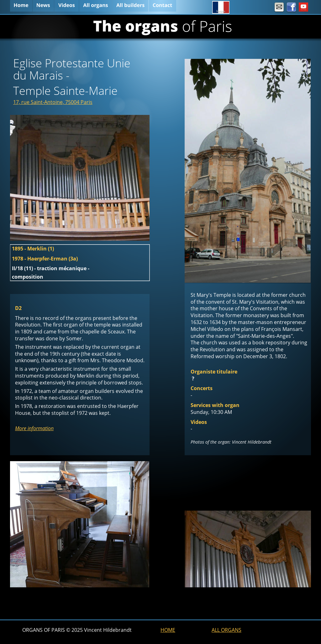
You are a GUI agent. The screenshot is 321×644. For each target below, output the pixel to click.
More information (34, 428)
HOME (168, 630)
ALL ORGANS (226, 630)
